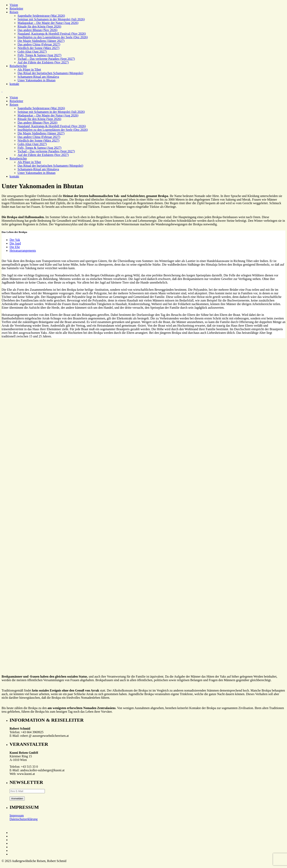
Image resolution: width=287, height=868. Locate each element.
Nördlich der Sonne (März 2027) (38, 48)
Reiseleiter (16, 8)
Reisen (14, 12)
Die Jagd (15, 243)
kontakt (14, 84)
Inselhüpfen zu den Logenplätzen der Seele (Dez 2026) (53, 37)
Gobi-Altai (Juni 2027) (32, 52)
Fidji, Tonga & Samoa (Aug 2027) (39, 55)
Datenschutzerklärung (24, 819)
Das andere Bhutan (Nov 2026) (37, 30)
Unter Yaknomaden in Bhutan (36, 80)
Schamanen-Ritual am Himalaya (38, 77)
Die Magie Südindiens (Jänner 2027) (41, 41)
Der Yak (15, 240)
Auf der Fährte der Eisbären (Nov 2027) (43, 62)
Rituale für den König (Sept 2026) (39, 26)
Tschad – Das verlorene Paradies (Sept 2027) (46, 59)
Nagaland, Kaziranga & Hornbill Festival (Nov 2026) (52, 34)
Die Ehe (15, 247)
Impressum (17, 815)
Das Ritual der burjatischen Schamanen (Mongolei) (50, 73)
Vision (14, 5)
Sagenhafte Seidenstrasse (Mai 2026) (41, 16)
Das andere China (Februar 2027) (39, 44)
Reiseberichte (18, 66)
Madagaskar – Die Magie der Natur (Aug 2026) (48, 23)
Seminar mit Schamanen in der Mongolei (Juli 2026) (51, 19)
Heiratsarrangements (23, 251)
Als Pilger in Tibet (29, 69)
